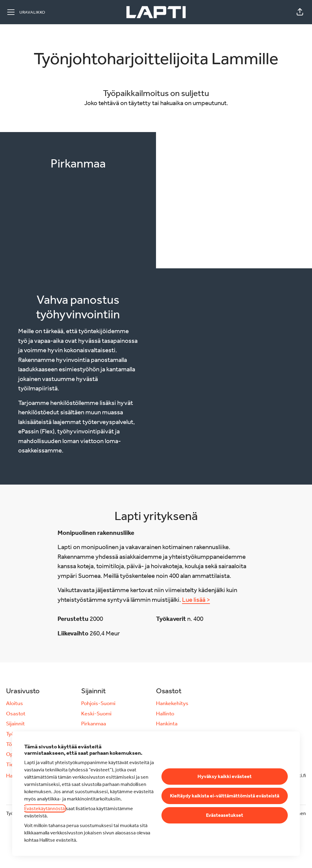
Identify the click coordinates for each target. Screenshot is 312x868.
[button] (300, 12)
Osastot (16, 714)
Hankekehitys (172, 703)
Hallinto (165, 714)
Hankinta (167, 724)
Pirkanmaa (94, 724)
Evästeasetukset (225, 815)
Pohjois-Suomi (98, 703)
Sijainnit (15, 724)
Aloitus (15, 703)
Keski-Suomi (96, 714)
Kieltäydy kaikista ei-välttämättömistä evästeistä (225, 796)
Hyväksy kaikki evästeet (225, 776)
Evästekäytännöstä (45, 808)
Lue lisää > (196, 600)
